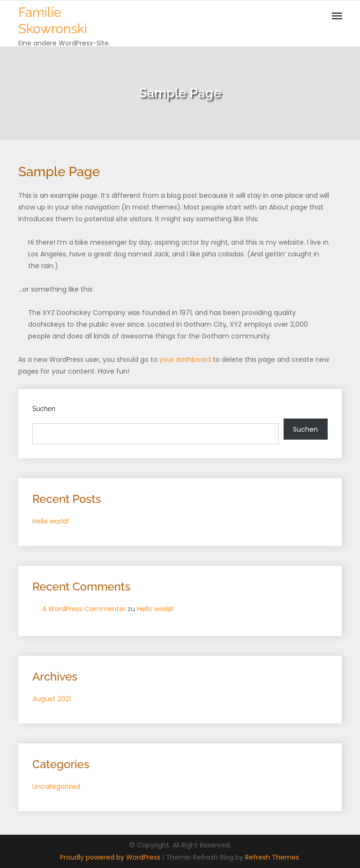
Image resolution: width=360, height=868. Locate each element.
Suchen (44, 409)
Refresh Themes (272, 857)
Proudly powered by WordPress (111, 857)
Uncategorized (56, 786)
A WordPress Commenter (84, 609)
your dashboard (185, 359)
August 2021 (52, 699)
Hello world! (51, 521)
